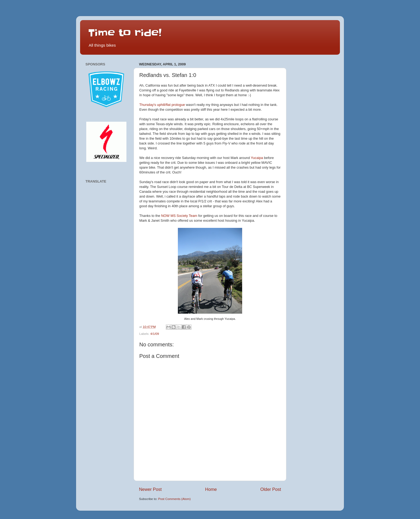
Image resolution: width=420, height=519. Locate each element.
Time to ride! (125, 33)
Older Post (271, 489)
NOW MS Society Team (179, 216)
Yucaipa (257, 158)
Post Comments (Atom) (174, 499)
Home (211, 489)
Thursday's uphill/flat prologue (162, 105)
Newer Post (150, 489)
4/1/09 (155, 334)
